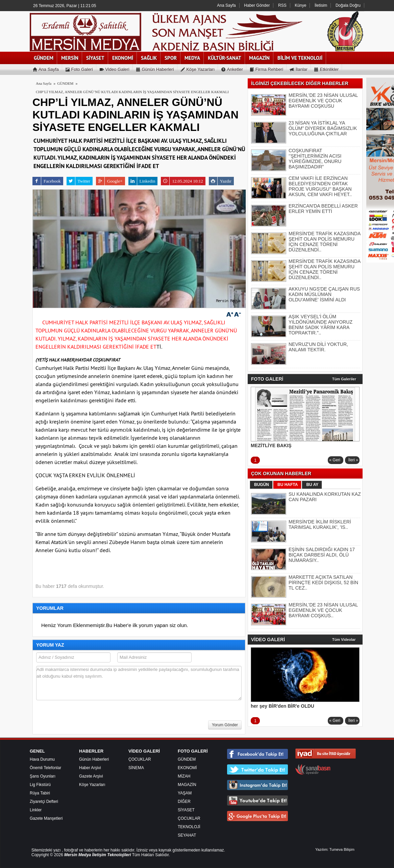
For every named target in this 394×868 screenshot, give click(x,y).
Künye (300, 5)
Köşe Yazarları (92, 785)
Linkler (36, 810)
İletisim (321, 5)
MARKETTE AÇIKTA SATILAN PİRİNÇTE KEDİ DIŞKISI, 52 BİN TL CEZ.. (323, 582)
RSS (282, 5)
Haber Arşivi (90, 768)
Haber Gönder (257, 5)
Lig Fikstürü (40, 785)
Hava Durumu (42, 759)
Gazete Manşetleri (46, 818)
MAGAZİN (187, 785)
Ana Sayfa (226, 5)
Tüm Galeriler (344, 379)
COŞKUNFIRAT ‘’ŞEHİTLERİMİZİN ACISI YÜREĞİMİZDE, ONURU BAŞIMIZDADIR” (315, 159)
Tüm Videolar (344, 640)
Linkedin (142, 181)
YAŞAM (185, 793)
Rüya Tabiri (40, 793)
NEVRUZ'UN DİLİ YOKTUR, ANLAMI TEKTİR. (318, 347)
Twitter (78, 181)
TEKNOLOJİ (189, 827)
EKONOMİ (187, 768)
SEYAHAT (187, 835)
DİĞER (184, 802)
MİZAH (184, 776)
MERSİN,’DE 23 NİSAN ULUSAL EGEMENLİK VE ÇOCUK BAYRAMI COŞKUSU (323, 101)
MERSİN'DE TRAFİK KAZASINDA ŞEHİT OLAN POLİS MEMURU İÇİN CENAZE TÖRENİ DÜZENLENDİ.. (324, 242)
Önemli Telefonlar (45, 768)
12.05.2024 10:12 (182, 181)
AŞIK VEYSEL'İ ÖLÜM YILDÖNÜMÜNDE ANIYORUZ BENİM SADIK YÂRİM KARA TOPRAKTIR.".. (321, 325)
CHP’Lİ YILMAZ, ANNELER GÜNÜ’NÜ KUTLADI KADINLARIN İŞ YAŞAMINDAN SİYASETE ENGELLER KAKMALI (132, 92)
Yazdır (220, 181)
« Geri (335, 460)
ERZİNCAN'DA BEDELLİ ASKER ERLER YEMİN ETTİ (323, 209)
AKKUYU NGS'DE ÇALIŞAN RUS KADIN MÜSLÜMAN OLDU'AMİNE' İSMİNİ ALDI (324, 294)
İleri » (353, 460)
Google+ (109, 181)
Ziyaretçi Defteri (44, 802)
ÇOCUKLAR (140, 759)
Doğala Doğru (348, 5)
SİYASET (186, 810)
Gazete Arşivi (91, 776)
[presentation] (88, 719)
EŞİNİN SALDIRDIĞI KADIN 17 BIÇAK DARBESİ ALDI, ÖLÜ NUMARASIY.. (322, 555)
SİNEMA (136, 768)
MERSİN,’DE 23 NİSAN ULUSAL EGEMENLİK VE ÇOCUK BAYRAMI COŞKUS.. (323, 610)
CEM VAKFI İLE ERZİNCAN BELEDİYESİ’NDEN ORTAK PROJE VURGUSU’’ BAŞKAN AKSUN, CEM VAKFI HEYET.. (320, 186)
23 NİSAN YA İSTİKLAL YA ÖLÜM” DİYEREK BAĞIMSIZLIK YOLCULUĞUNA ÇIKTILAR (323, 128)
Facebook (47, 181)
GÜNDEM (187, 759)
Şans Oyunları (43, 776)
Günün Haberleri (94, 759)
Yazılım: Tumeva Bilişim (335, 849)
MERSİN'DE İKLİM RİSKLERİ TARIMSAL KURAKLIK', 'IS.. (320, 524)
